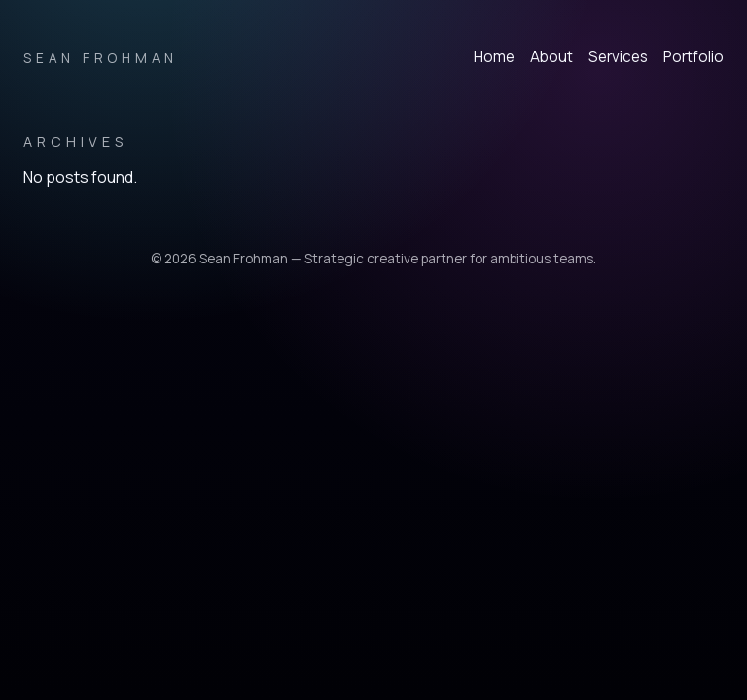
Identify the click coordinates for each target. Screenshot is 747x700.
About (551, 57)
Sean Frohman (101, 58)
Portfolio (694, 57)
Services (618, 57)
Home (494, 57)
